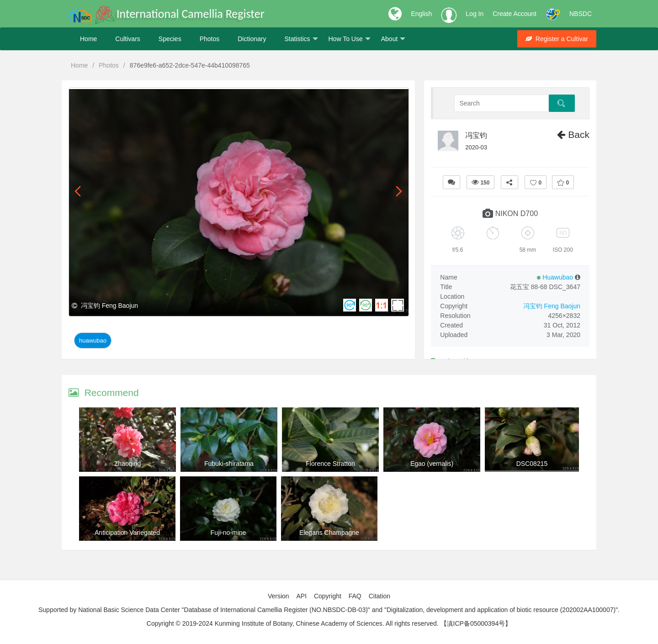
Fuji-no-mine (228, 533)
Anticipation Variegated (127, 533)
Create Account (515, 14)
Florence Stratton (330, 464)
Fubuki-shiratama (229, 464)
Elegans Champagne (329, 533)
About (393, 39)
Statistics (301, 39)
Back (573, 135)
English (421, 14)
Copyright (328, 596)
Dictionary (252, 39)
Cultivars (127, 39)
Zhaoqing (127, 464)
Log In (475, 14)
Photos (210, 39)
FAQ (355, 596)
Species (170, 39)
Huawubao (93, 340)
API (301, 596)
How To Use (350, 39)
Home (88, 39)
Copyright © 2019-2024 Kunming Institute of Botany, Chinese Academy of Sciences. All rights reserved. (293, 623)
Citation (379, 596)
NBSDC (581, 14)
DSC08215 (532, 464)
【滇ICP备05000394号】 (476, 623)
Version (279, 596)
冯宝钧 (476, 135)
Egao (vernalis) (432, 464)
